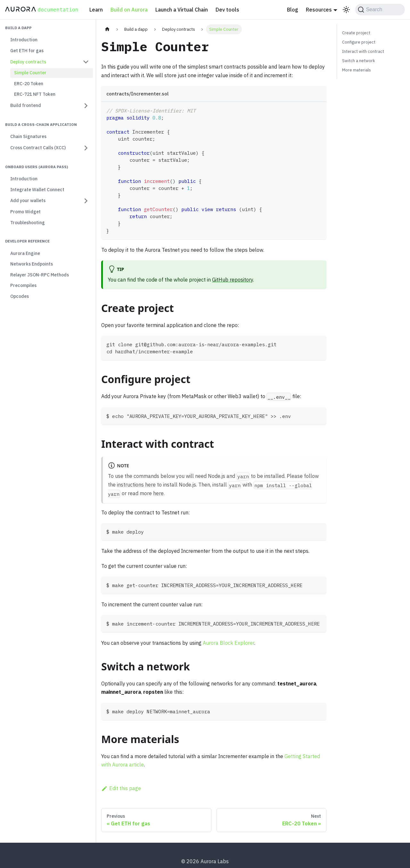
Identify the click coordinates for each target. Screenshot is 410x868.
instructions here (136, 485)
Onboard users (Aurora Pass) (37, 167)
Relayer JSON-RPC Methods (40, 275)
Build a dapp (18, 28)
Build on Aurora (129, 10)
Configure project (359, 42)
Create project (356, 33)
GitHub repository (233, 280)
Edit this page (121, 788)
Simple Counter (30, 73)
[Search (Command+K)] (380, 10)
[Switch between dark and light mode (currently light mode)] (346, 10)
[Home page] (107, 29)
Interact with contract (363, 51)
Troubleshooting (28, 223)
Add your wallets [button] (28, 201)
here (158, 493)
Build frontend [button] (26, 105)
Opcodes (20, 296)
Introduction (24, 40)
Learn (96, 10)
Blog (293, 10)
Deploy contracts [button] (28, 62)
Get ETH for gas (27, 51)
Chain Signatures (28, 136)
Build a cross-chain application (41, 124)
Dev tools (227, 10)
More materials (357, 70)
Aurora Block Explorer (229, 643)
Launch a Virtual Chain (182, 10)
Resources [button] (319, 10)
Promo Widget (25, 212)
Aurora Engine (25, 253)
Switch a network (359, 61)
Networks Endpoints (32, 264)
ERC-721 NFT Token (35, 94)
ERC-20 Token (29, 84)
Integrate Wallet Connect (37, 190)
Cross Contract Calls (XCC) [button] (38, 148)
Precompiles (23, 285)
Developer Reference (27, 241)
